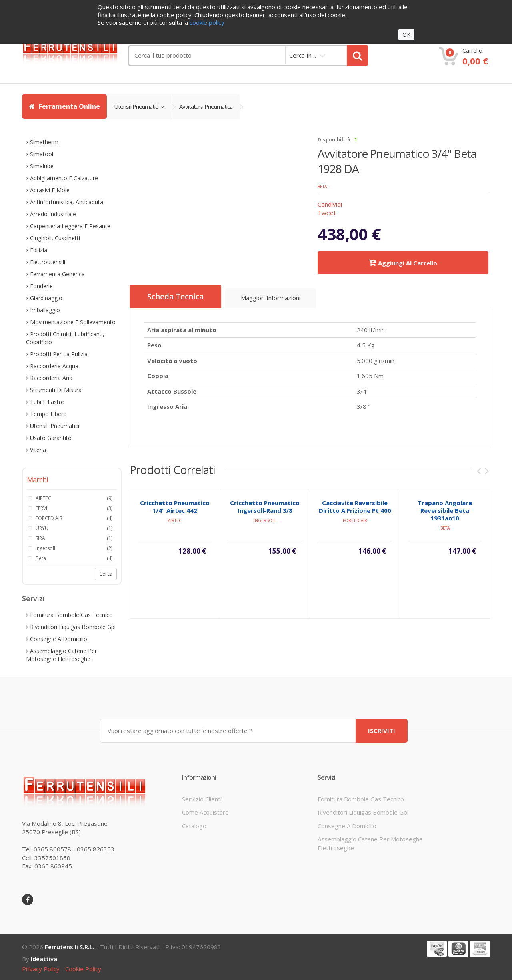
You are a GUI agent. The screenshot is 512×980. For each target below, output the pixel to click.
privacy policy (41, 969)
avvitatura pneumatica (206, 106)
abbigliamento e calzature (64, 178)
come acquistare (205, 812)
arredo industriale (53, 214)
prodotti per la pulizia (59, 354)
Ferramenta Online (64, 106)
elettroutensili (48, 262)
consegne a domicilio (59, 639)
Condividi (330, 204)
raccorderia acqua (54, 366)
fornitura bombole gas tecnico (71, 615)
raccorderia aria (51, 378)
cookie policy (83, 969)
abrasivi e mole (50, 190)
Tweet (327, 213)
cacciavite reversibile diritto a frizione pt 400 (355, 514)
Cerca (106, 574)
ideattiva (44, 959)
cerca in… (303, 55)
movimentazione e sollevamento (73, 322)
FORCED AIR (355, 528)
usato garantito (51, 438)
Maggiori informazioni (271, 298)
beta (322, 187)
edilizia (39, 250)
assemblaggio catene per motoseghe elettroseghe (61, 655)
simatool (42, 154)
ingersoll (265, 528)
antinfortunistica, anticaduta (67, 202)
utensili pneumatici (139, 106)
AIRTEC (175, 528)
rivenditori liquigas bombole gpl (73, 627)
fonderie (41, 286)
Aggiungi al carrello (403, 263)
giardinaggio (46, 298)
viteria (38, 450)
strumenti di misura (56, 390)
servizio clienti (202, 799)
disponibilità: (335, 140)
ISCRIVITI (382, 731)
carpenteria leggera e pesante (70, 226)
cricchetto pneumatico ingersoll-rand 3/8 (265, 514)
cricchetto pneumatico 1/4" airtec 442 (175, 514)
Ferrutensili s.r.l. (70, 947)
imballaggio (45, 310)
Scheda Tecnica (175, 297)
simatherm (44, 142)
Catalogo (194, 826)
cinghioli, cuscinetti (55, 238)
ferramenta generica (57, 274)
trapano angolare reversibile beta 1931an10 (445, 518)
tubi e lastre (47, 402)
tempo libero (48, 414)
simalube (42, 166)
